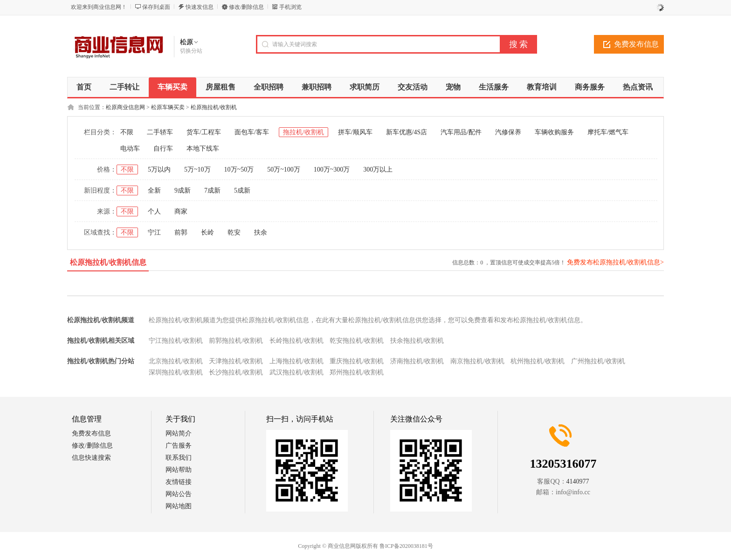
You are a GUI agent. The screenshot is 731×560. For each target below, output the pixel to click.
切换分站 (191, 51)
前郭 (181, 232)
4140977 (578, 481)
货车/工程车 (204, 132)
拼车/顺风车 (355, 132)
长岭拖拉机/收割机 (297, 341)
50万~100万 (284, 169)
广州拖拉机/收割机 (598, 361)
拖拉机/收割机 (303, 132)
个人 (154, 211)
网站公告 (179, 494)
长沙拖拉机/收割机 (236, 372)
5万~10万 (197, 169)
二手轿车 (160, 132)
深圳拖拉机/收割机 (176, 372)
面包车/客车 (252, 132)
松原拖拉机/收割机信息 (108, 262)
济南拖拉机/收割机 (417, 361)
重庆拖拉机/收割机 (357, 361)
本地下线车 (203, 149)
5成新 (242, 190)
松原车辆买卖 (168, 107)
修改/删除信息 (246, 7)
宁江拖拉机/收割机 (176, 341)
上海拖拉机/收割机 (297, 361)
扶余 (261, 232)
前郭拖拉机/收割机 (236, 341)
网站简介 (179, 433)
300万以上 (378, 169)
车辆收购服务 (554, 132)
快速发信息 (200, 7)
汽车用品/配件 (461, 132)
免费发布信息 (636, 44)
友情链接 (179, 482)
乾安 (234, 232)
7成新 (212, 190)
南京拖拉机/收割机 (477, 361)
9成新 (183, 190)
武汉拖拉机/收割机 (297, 372)
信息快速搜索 (91, 458)
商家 (181, 211)
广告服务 (179, 446)
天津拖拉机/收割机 (236, 361)
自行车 (163, 149)
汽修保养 (508, 132)
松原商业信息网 (125, 107)
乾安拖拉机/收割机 (357, 341)
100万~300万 (332, 169)
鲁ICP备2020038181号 (406, 546)
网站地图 (179, 506)
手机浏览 (290, 7)
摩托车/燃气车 (608, 132)
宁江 (154, 232)
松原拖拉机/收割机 (214, 107)
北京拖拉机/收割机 (176, 361)
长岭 (207, 232)
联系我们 (179, 458)
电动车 (130, 149)
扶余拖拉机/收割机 (417, 341)
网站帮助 (179, 470)
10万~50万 (239, 169)
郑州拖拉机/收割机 (357, 372)
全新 (154, 190)
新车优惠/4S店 (407, 132)
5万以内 (159, 169)
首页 (84, 87)
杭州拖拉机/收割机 (538, 361)
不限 (127, 132)
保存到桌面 (156, 7)
